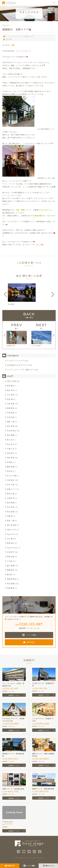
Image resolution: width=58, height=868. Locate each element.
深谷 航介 (11, 453)
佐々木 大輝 (11, 476)
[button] (5, 294)
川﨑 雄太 (11, 480)
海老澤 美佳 (11, 579)
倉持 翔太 (11, 543)
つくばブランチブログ (15, 361)
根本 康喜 (11, 435)
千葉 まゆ (11, 449)
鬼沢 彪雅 (11, 503)
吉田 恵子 (11, 552)
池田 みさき (11, 530)
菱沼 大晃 (11, 494)
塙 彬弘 (10, 471)
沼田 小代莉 (11, 381)
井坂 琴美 (11, 458)
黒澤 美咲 (11, 408)
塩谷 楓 (9, 39)
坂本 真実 (11, 512)
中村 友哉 (11, 507)
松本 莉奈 (11, 426)
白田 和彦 (11, 417)
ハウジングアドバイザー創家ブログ (20, 36)
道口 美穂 (11, 566)
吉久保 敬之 (11, 431)
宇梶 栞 (10, 516)
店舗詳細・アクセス (14, 695)
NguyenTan (11, 534)
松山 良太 (11, 444)
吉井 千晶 (11, 485)
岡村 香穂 (11, 584)
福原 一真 (11, 422)
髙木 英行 (11, 390)
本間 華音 (11, 588)
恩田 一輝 (11, 521)
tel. (29, 624)
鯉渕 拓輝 (11, 467)
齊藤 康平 (11, 570)
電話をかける (50, 866)
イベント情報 (31, 635)
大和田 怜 (11, 498)
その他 (9, 561)
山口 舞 (10, 539)
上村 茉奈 (11, 395)
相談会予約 (11, 866)
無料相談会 (31, 642)
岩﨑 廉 (10, 386)
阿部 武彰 (11, 556)
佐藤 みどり (11, 489)
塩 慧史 (10, 462)
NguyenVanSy (12, 548)
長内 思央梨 (11, 525)
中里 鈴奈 (11, 413)
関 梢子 (10, 574)
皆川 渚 (10, 440)
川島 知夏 (11, 404)
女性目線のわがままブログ (17, 365)
